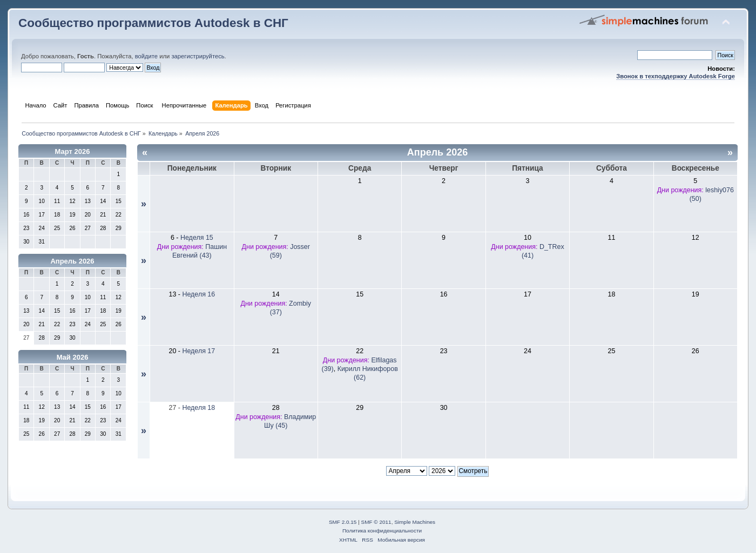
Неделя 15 (197, 238)
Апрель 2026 (72, 261)
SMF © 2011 (376, 522)
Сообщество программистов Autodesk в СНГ (153, 23)
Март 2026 (73, 151)
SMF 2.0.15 (343, 522)
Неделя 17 (198, 351)
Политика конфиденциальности (382, 531)
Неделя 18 (198, 408)
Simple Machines (415, 522)
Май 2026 (73, 357)
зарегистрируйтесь (198, 56)
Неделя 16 (198, 294)
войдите (146, 56)
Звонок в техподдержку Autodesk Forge (676, 76)
